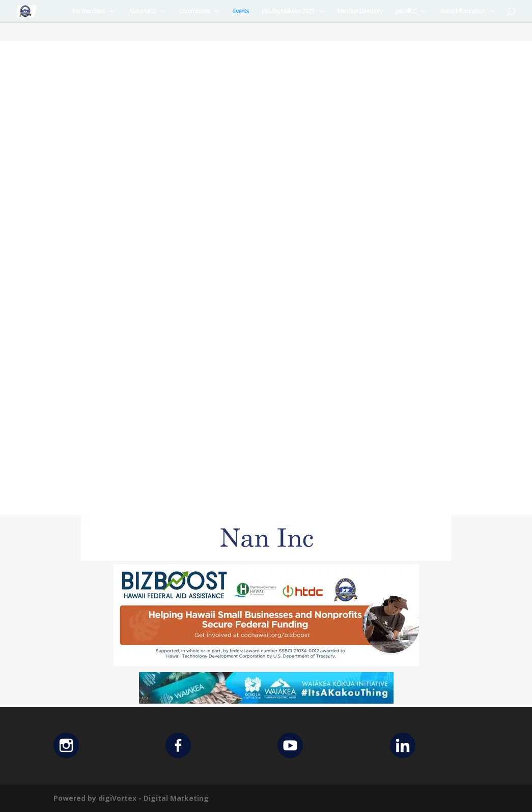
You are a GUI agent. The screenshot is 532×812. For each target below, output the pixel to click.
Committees (194, 11)
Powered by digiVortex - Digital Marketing (131, 798)
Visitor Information (462, 11)
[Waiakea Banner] (266, 701)
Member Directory (360, 11)
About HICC (142, 11)
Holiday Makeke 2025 (288, 11)
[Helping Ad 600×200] (266, 663)
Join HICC (406, 11)
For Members (89, 11)
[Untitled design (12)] (266, 558)
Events (241, 11)
